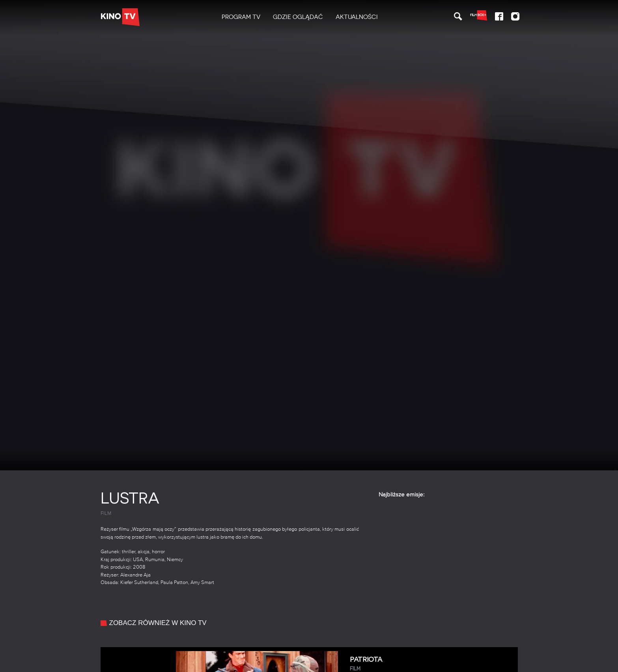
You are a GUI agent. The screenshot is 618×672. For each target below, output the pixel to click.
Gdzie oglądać (298, 17)
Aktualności (357, 17)
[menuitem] (241, 17)
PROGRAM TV (241, 17)
